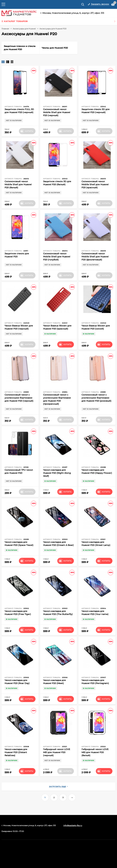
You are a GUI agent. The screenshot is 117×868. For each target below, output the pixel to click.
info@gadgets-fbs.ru (73, 825)
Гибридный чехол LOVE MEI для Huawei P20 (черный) (57, 752)
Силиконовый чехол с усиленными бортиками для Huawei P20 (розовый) (96, 398)
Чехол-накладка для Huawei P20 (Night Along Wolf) (57, 473)
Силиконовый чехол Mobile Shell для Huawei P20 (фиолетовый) (95, 257)
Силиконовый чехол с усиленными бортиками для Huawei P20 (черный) (19, 398)
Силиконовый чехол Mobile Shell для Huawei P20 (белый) (18, 184)
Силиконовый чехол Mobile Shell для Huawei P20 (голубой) (57, 257)
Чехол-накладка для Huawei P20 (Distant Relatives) (16, 752)
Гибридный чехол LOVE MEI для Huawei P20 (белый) (95, 752)
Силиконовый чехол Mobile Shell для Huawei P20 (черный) (57, 112)
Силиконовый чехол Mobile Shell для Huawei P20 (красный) (95, 184)
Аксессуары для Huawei (24, 29)
